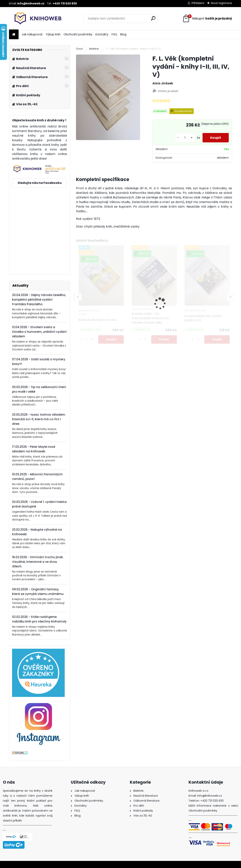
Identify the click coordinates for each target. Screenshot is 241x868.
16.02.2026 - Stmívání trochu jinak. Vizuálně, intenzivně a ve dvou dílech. (38, 562)
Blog (123, 34)
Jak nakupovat (32, 34)
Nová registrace (221, 3)
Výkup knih (53, 34)
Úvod (79, 49)
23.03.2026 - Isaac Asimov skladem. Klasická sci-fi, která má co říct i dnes (39, 419)
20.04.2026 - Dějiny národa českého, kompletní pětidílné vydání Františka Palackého (39, 300)
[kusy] (185, 138)
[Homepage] (14, 35)
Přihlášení (198, 3)
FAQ (114, 34)
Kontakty (102, 34)
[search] (153, 18)
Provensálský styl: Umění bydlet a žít (203, 318)
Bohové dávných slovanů (98, 320)
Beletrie (94, 49)
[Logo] (35, 19)
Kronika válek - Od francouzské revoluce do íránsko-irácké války (150, 318)
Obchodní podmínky (78, 34)
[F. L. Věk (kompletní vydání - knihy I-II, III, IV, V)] (108, 97)
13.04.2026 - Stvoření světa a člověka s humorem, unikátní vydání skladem (39, 332)
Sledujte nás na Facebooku (40, 183)
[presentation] (78, 297)
